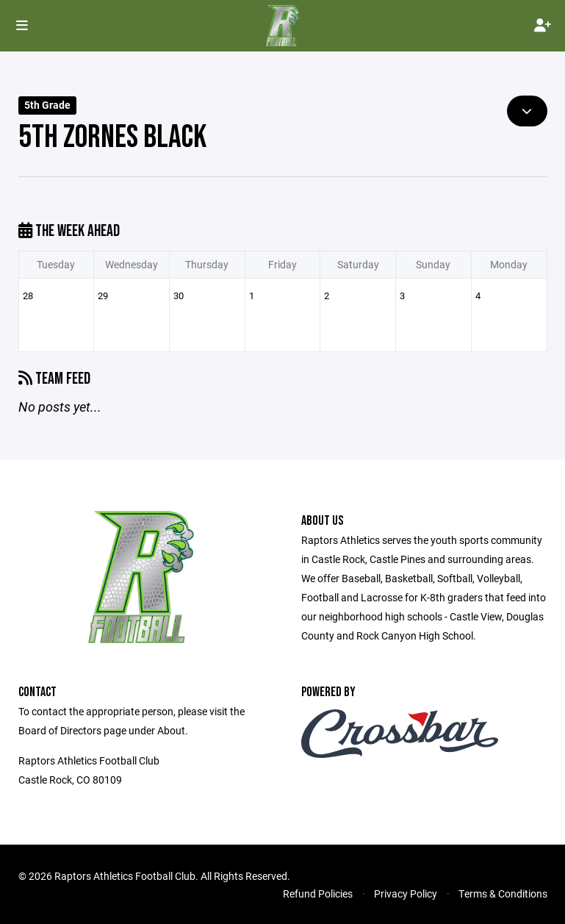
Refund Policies (318, 893)
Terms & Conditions (503, 893)
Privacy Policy (406, 893)
